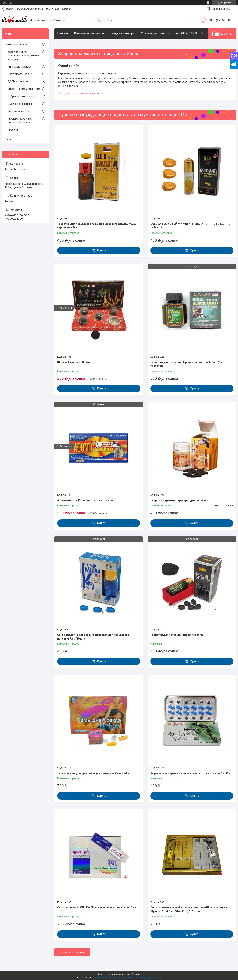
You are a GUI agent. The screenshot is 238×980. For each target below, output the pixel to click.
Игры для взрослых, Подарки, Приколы (20, 121)
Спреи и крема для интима (24, 89)
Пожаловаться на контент (111, 978)
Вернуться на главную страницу (81, 93)
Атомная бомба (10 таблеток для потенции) (86, 500)
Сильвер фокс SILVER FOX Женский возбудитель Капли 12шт (97, 908)
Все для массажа (18, 111)
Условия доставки (154, 33)
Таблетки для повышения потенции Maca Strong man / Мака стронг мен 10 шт (96, 226)
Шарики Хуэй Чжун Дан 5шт (75, 362)
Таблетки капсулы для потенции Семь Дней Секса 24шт (94, 773)
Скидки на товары (122, 33)
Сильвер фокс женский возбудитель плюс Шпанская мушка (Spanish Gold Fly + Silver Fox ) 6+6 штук (189, 909)
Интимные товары (87, 33)
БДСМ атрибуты (18, 81)
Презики (13, 130)
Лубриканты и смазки (21, 96)
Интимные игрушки (19, 67)
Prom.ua (136, 974)
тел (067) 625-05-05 (189, 33)
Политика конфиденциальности (144, 978)
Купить (102, 250)
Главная (63, 33)
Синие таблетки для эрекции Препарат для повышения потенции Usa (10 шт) (93, 637)
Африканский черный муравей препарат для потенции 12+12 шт (192, 773)
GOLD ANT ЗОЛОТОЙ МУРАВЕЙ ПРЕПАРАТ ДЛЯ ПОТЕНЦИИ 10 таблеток (190, 226)
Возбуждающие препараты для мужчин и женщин (23, 55)
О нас (8, 139)
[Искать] (99, 20)
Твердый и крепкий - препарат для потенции (179, 500)
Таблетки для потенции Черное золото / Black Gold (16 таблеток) (186, 364)
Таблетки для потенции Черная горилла (177, 635)
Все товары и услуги (72, 952)
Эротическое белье (20, 74)
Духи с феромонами (20, 104)
